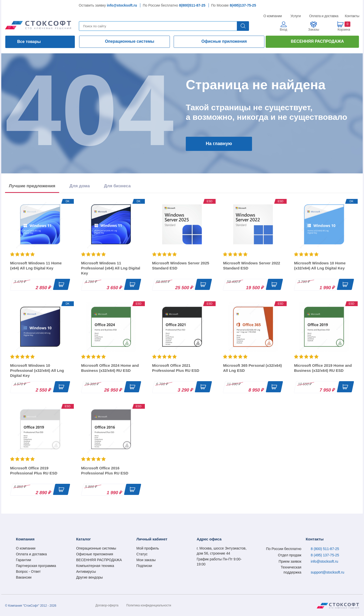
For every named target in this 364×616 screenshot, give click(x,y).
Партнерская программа (36, 566)
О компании (273, 16)
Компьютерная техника (95, 566)
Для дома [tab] (80, 186)
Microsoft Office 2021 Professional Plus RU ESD (176, 368)
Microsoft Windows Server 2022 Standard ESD (252, 266)
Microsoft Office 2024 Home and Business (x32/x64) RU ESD (110, 368)
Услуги (296, 16)
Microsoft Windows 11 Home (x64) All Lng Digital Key (36, 266)
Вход (283, 29)
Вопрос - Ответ (28, 572)
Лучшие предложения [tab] (32, 186)
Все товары (29, 42)
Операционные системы (130, 41)
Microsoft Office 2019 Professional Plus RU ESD (34, 471)
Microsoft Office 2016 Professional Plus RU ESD (105, 471)
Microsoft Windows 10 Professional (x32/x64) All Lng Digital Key (37, 370)
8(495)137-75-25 (243, 5)
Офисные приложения (224, 41)
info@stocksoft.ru (122, 5)
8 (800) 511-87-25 (325, 549)
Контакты (352, 16)
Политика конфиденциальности (149, 605)
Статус (142, 554)
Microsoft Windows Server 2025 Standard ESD (181, 266)
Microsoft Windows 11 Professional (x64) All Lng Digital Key (111, 268)
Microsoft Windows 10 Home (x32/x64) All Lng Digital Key (320, 266)
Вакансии (24, 577)
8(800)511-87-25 (192, 5)
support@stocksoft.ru (327, 572)
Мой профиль (148, 548)
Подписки (144, 566)
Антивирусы (86, 572)
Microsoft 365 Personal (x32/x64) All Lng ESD (252, 368)
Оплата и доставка (323, 16)
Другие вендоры (89, 577)
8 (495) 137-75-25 (325, 555)
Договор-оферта (107, 605)
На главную (219, 144)
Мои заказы (146, 560)
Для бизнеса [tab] (117, 186)
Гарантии (24, 560)
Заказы (314, 29)
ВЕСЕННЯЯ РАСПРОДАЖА (317, 41)
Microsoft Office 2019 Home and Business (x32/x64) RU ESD (323, 368)
